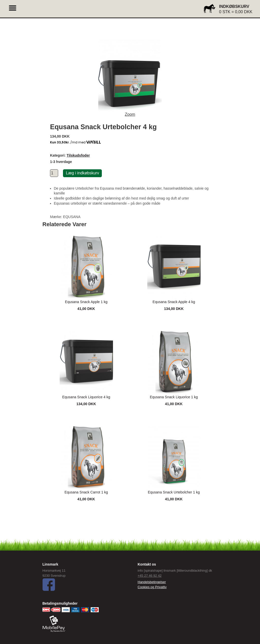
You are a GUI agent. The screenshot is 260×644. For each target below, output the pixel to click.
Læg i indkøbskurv (82, 173)
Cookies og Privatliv (152, 587)
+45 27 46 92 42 (150, 576)
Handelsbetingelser (152, 582)
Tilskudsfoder (78, 155)
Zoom (130, 114)
